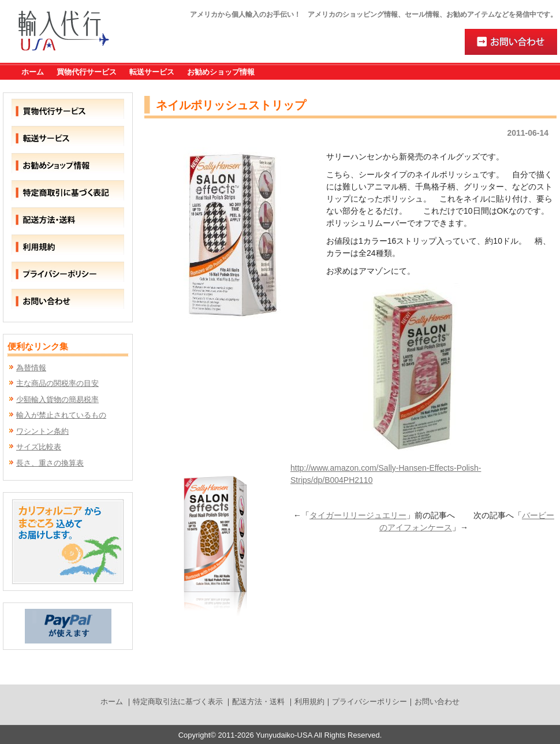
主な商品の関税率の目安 (57, 383)
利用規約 (309, 702)
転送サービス (152, 72)
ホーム (33, 72)
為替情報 (31, 368)
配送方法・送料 (258, 702)
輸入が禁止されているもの (61, 415)
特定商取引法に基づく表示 (178, 702)
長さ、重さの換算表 (50, 463)
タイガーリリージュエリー (358, 515)
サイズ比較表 (39, 447)
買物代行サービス (87, 72)
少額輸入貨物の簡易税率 (57, 399)
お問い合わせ (437, 702)
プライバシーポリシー (369, 702)
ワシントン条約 (42, 431)
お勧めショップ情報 (221, 72)
